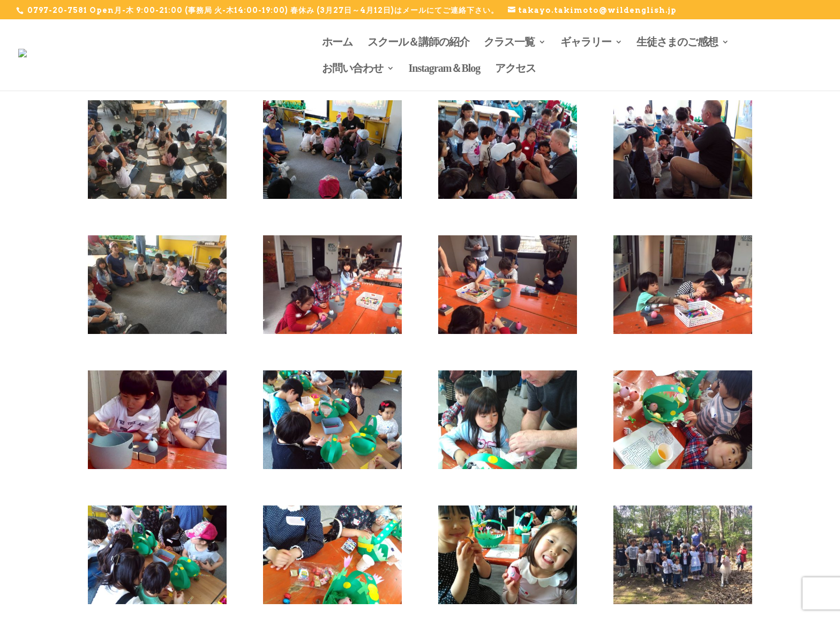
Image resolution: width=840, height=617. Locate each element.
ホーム (337, 42)
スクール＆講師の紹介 (418, 42)
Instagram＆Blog (445, 68)
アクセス (515, 68)
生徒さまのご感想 (677, 42)
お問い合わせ (352, 68)
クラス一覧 (509, 42)
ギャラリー (586, 42)
